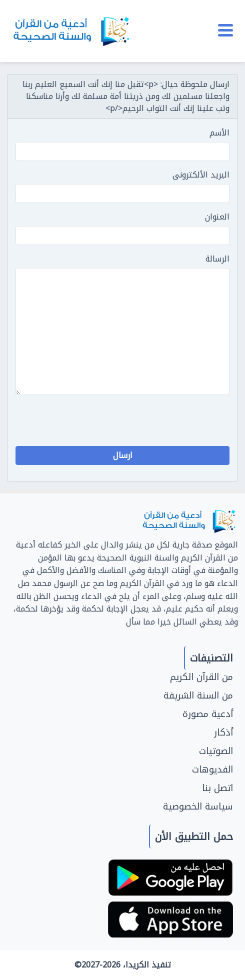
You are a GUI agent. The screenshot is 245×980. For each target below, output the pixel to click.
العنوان (217, 217)
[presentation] (153, 422)
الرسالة (217, 259)
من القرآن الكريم (201, 677)
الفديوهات (212, 769)
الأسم (219, 133)
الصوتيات (216, 751)
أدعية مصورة (208, 714)
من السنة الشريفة (198, 695)
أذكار (223, 732)
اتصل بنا (217, 788)
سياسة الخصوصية (198, 806)
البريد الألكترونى (201, 175)
